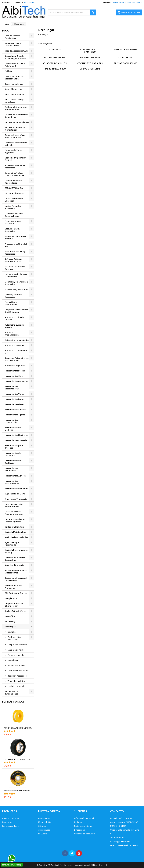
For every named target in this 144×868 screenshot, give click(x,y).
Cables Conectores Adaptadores (13, 182)
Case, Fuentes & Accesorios (12, 230)
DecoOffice (10, 616)
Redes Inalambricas (14, 84)
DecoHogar (10, 627)
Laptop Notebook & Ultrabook (14, 200)
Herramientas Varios (14, 394)
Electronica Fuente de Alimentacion (15, 129)
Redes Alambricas (13, 89)
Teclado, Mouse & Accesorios (13, 296)
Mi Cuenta (43, 834)
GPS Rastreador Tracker (16, 593)
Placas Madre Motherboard (11, 303)
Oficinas (42, 826)
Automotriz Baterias (14, 345)
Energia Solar (11, 598)
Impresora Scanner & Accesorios (15, 167)
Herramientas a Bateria (16, 440)
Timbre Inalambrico (16, 681)
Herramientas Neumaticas (11, 469)
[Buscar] (72, 12)
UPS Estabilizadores (14, 193)
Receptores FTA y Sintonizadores (13, 44)
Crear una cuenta (134, 2)
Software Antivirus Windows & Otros (13, 260)
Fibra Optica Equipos (14, 94)
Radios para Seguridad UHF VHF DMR (16, 579)
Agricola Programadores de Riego (17, 551)
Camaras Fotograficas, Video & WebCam (15, 136)
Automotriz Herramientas (17, 340)
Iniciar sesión (119, 2)
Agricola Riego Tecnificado (12, 544)
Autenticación (44, 830)
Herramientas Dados (14, 399)
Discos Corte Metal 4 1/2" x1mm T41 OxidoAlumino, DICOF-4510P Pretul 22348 (18, 791)
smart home (13, 660)
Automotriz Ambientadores (12, 334)
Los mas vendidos (10, 826)
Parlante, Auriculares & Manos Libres (16, 275)
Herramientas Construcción (11, 421)
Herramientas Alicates (15, 409)
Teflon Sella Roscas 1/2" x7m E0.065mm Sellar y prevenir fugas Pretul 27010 (18, 728)
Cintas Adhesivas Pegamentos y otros (14, 513)
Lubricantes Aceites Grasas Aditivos (14, 505)
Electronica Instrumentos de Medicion (16, 116)
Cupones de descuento (85, 834)
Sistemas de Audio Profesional (13, 587)
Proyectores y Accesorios (16, 289)
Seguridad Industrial (15, 565)
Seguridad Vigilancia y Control (15, 159)
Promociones (8, 822)
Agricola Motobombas (15, 532)
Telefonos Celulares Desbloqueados (14, 78)
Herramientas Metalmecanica (12, 482)
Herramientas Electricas (16, 435)
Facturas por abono (83, 826)
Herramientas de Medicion (13, 429)
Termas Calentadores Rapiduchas (15, 559)
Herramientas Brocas (15, 371)
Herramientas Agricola (16, 476)
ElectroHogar (11, 621)
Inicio (6, 31)
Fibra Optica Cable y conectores (14, 101)
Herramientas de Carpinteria (13, 454)
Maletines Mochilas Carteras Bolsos (14, 215)
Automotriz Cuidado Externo (14, 318)
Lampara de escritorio (17, 645)
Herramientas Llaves (14, 404)
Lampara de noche (16, 650)
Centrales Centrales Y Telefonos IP (15, 65)
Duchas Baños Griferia (15, 611)
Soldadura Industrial (15, 527)
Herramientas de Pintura (16, 489)
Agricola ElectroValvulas (16, 537)
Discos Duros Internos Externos (15, 268)
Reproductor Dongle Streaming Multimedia (15, 57)
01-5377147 (29, 2)
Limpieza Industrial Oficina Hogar (14, 605)
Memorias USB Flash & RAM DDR (15, 237)
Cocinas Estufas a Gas (18, 671)
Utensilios (12, 632)
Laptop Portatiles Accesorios (13, 207)
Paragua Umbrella (16, 655)
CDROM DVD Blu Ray (14, 188)
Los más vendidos (13, 702)
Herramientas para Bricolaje (14, 447)
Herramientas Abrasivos (16, 381)
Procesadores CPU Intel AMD (16, 245)
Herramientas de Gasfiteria (13, 462)
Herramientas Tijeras (15, 415)
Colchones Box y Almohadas (15, 638)
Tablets (8, 71)
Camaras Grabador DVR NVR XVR (16, 144)
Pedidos (78, 822)
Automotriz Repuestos (15, 366)
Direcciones (80, 830)
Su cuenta (81, 811)
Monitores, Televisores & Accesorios (16, 283)
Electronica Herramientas (17, 122)
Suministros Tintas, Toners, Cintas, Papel (15, 174)
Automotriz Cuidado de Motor (16, 352)
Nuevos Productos (11, 818)
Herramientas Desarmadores (12, 388)
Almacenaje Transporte (16, 499)
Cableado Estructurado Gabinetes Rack (16, 108)
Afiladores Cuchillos (17, 665)
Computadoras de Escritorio (13, 222)
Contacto (6, 2)
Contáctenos (44, 818)
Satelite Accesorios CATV (16, 51)
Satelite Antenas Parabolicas (12, 37)
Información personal (84, 818)
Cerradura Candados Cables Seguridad (15, 520)
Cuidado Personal (16, 686)
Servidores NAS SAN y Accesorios (15, 253)
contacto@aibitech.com (127, 845)
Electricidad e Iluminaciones (11, 693)
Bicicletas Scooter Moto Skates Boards (16, 572)
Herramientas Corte (14, 376)
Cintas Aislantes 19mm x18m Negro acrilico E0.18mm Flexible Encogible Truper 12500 (18, 759)
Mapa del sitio (45, 822)
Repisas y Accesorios (17, 676)
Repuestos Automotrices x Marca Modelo (17, 359)
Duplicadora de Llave (15, 494)
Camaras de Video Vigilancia (13, 151)
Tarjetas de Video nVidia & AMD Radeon (16, 311)
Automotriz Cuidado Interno (14, 326)
